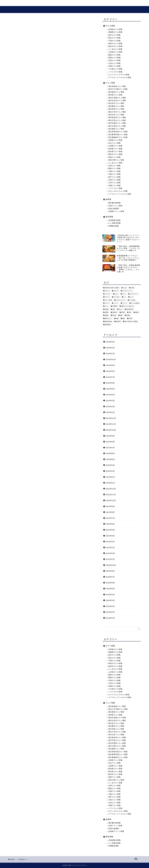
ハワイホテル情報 (115, 72)
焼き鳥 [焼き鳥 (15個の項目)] (114, 315)
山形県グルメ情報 (115, 146)
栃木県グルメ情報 (115, 152)
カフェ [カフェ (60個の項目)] (117, 294)
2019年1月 (110, 618)
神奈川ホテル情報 (115, 43)
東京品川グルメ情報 (116, 103)
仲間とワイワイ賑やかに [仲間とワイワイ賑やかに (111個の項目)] (128, 306)
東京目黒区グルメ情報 (117, 123)
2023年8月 (110, 442)
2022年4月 (110, 536)
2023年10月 (111, 430)
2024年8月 (110, 371)
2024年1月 (110, 412)
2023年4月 (110, 465)
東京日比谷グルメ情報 (117, 101)
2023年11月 (111, 424)
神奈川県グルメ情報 (116, 160)
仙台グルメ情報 (114, 143)
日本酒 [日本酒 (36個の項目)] (123, 312)
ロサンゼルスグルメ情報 (118, 191)
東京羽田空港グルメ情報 (118, 132)
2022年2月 (110, 542)
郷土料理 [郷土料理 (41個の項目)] (118, 322)
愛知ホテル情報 (114, 55)
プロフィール (72, 3)
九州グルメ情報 (114, 183)
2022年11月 (111, 495)
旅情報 (108, 199)
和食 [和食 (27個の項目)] (114, 309)
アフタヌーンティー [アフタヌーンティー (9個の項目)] (128, 291)
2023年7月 (110, 448)
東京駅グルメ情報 (115, 95)
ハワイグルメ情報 (115, 188)
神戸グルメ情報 (114, 177)
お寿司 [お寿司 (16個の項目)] (132, 288)
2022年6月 (110, 524)
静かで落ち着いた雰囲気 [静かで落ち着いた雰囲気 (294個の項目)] (131, 322)
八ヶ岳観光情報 (114, 223)
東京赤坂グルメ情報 (116, 109)
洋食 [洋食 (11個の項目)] (130, 312)
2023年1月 (110, 483)
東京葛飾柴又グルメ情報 (118, 137)
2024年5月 (110, 389)
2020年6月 (110, 583)
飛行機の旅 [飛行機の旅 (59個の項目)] (108, 325)
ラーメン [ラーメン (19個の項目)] (116, 303)
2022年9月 (110, 506)
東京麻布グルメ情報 (116, 106)
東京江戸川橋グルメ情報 (118, 89)
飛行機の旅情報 (114, 203)
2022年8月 (110, 512)
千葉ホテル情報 (114, 41)
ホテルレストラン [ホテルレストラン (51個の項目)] (121, 300)
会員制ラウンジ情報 (116, 211)
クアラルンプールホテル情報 (120, 78)
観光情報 (41, 3)
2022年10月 (111, 500)
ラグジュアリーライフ (75, 9)
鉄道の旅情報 (114, 209)
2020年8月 (110, 571)
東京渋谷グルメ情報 (116, 115)
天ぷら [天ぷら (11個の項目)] (121, 309)
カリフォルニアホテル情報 (119, 75)
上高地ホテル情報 (115, 52)
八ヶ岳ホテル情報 (115, 49)
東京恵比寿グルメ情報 (117, 117)
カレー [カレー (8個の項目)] (124, 294)
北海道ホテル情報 (115, 29)
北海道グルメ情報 (115, 140)
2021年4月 (110, 553)
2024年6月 (110, 383)
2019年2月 (110, 612)
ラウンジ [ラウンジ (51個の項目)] (107, 303)
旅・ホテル (27, 3)
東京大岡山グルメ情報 (117, 126)
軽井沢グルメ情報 (115, 154)
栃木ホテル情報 (114, 35)
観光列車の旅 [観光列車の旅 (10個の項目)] (108, 322)
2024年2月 (110, 406)
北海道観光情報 (114, 220)
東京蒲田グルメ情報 (116, 129)
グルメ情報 (56, 3)
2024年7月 (110, 377)
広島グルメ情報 (114, 180)
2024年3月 (110, 401)
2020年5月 (110, 589)
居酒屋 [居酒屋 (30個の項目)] (107, 312)
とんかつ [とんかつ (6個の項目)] (107, 291)
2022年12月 (111, 489)
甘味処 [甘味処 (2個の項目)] (128, 315)
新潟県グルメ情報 (115, 149)
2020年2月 (110, 606)
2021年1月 (110, 559)
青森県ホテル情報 (115, 32)
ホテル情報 (110, 26)
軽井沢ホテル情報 (115, 46)
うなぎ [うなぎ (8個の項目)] (125, 288)
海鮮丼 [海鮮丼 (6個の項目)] (137, 312)
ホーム (14, 3)
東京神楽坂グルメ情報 (117, 86)
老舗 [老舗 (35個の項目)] (117, 318)
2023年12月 (111, 418)
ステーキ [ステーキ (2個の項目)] (107, 297)
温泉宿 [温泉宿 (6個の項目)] (107, 315)
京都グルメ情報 (114, 171)
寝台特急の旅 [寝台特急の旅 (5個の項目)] (130, 309)
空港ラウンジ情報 (115, 206)
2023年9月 (110, 436)
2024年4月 (110, 395)
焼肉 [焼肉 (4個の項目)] (121, 315)
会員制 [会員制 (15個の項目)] (107, 309)
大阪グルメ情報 (114, 174)
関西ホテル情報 (114, 58)
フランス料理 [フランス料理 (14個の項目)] (108, 300)
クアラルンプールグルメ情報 (120, 194)
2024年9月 (110, 365)
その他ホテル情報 (115, 69)
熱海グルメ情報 (114, 157)
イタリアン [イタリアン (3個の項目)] (108, 294)
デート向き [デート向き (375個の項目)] (117, 297)
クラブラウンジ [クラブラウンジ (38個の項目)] (134, 294)
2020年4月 (110, 595)
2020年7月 (110, 577)
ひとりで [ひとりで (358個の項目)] (116, 291)
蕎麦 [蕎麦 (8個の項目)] (124, 318)
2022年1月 (110, 547)
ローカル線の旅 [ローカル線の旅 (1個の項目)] (135, 303)
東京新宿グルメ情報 (116, 92)
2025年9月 (110, 342)
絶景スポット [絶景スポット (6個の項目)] (108, 318)
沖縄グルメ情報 (114, 186)
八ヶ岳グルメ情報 (115, 163)
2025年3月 (110, 348)
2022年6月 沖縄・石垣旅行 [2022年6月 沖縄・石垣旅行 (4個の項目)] (112, 288)
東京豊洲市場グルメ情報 (118, 135)
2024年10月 (111, 359)
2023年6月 (110, 453)
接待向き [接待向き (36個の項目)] (115, 312)
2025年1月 (110, 354)
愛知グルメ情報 (114, 168)
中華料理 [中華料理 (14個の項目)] (115, 306)
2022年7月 (110, 518)
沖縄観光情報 (114, 226)
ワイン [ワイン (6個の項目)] (107, 306)
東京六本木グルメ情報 (117, 112)
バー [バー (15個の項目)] (125, 297)
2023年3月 (110, 471)
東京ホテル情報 (114, 38)
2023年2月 (110, 477)
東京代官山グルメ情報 (117, 120)
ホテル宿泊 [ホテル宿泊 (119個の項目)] (132, 300)
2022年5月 (110, 530)
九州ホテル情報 (114, 63)
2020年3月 (110, 600)
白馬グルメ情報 (114, 166)
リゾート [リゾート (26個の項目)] (125, 303)
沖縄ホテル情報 (114, 66)
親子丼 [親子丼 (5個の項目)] (130, 318)
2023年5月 (110, 459)
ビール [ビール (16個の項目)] (132, 297)
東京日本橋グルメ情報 (117, 98)
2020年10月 (111, 565)
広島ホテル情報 (114, 60)
